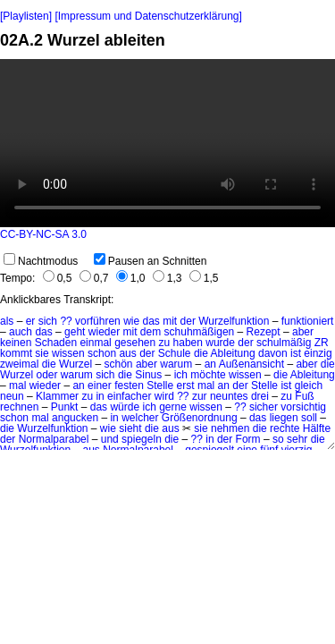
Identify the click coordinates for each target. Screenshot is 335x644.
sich (48, 321)
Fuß (304, 396)
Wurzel (75, 364)
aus (127, 353)
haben (188, 343)
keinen (16, 343)
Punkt (65, 407)
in (100, 396)
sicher (264, 407)
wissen (68, 353)
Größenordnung (200, 418)
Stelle (160, 386)
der (188, 321)
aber (303, 332)
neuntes (229, 396)
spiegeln (142, 439)
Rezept (264, 332)
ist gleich (301, 386)
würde (125, 407)
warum (176, 364)
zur (200, 396)
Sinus (148, 375)
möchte (208, 375)
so (278, 439)
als (7, 321)
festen (129, 386)
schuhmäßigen (200, 332)
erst (186, 386)
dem (151, 332)
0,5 (58, 278)
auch (21, 332)
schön (119, 364)
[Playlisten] (26, 16)
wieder (104, 332)
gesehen (135, 343)
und (110, 439)
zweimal (19, 364)
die (201, 353)
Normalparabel (54, 439)
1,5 (204, 278)
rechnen (19, 407)
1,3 (167, 278)
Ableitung (233, 353)
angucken (75, 418)
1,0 (131, 278)
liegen (284, 418)
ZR (322, 343)
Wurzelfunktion (234, 321)
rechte (285, 428)
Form (248, 439)
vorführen (98, 321)
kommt (16, 353)
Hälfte (317, 428)
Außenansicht (251, 364)
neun (12, 396)
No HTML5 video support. (167, 143)
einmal (95, 343)
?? (66, 321)
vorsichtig (303, 407)
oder (46, 375)
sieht (130, 428)
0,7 (94, 278)
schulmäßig (284, 343)
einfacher (129, 396)
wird (164, 396)
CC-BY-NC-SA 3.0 (43, 234)
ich (181, 375)
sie (42, 353)
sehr (297, 439)
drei (260, 396)
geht (75, 332)
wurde (220, 343)
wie (131, 321)
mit (170, 321)
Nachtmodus (41, 261)
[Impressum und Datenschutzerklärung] (148, 16)
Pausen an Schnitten (151, 261)
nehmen (230, 428)
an (210, 364)
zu (165, 343)
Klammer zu (64, 396)
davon (273, 353)
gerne (173, 407)
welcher (140, 418)
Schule (175, 353)
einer (100, 386)
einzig (318, 353)
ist (296, 353)
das (151, 321)
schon (102, 353)
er (31, 321)
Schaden (56, 343)
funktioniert (308, 321)
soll (309, 418)
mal (17, 386)
